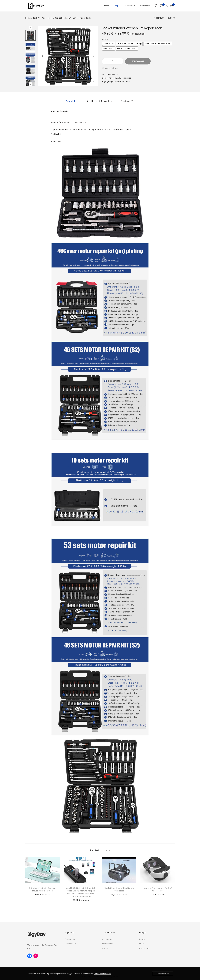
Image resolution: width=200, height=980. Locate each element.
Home (28, 18)
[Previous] (43, 56)
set (123, 82)
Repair (118, 82)
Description (72, 101)
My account (107, 939)
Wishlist (105, 949)
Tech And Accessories (43, 18)
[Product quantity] (113, 62)
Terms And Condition (103, 974)
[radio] (109, 44)
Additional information (100, 101)
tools (128, 82)
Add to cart (138, 62)
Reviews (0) (127, 101)
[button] (110, 68)
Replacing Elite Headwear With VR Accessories (157, 890)
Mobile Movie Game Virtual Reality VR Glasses (119, 890)
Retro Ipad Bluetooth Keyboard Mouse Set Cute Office (43, 890)
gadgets (111, 82)
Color (105, 40)
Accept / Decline (163, 974)
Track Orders (70, 944)
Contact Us (70, 939)
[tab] (72, 101)
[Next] (94, 56)
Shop (142, 944)
